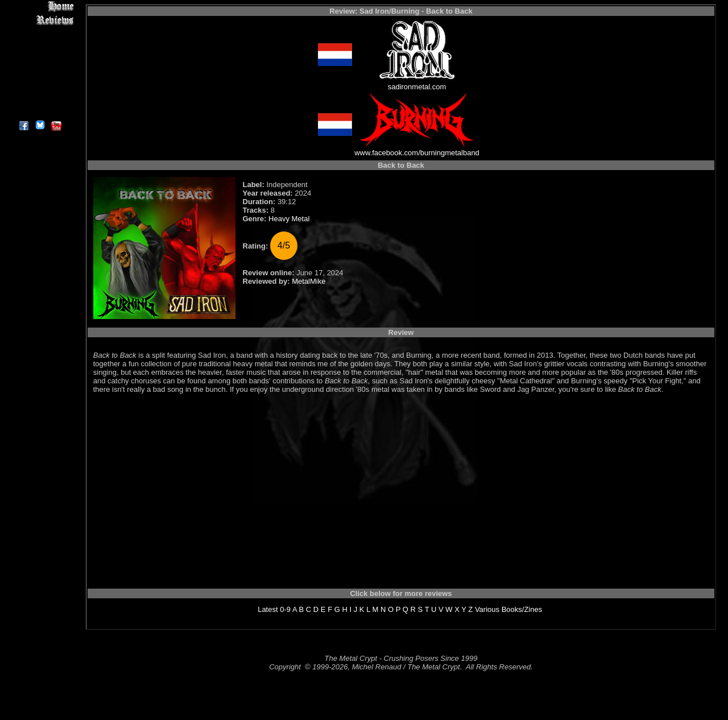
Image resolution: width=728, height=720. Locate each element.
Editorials (40, 46)
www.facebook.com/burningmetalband (417, 153)
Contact (40, 98)
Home (40, 7)
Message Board (40, 59)
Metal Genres (40, 72)
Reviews (40, 20)
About (40, 111)
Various (487, 609)
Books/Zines (522, 609)
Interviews (40, 33)
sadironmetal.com (417, 87)
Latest (268, 609)
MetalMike (309, 281)
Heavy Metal (289, 219)
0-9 (285, 609)
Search (40, 85)
